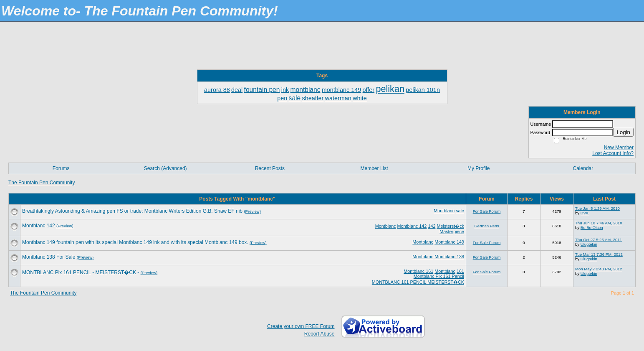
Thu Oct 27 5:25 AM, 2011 (599, 240)
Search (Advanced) (165, 168)
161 (460, 271)
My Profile (479, 168)
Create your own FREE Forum (301, 326)
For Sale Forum (487, 211)
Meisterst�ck (450, 226)
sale (460, 211)
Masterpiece (452, 231)
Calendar (583, 168)
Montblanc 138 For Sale (49, 257)
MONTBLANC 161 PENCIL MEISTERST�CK (418, 282)
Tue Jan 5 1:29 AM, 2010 (597, 208)
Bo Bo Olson (592, 228)
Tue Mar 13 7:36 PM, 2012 (599, 254)
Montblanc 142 (412, 226)
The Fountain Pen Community (42, 183)
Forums (61, 168)
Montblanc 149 (449, 242)
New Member (619, 148)
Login (623, 132)
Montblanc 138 (449, 257)
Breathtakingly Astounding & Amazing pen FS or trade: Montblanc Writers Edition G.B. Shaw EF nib (132, 211)
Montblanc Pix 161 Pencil (439, 276)
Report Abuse (319, 334)
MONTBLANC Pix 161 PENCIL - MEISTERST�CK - (81, 272)
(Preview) (252, 211)
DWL (585, 213)
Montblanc (444, 211)
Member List (374, 168)
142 (432, 226)
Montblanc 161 (418, 271)
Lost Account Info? (613, 153)
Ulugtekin (589, 244)
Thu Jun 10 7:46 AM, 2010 (599, 223)
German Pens (486, 226)
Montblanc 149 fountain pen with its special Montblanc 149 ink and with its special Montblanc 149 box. (135, 242)
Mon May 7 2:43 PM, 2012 (599, 269)
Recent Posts (270, 168)
